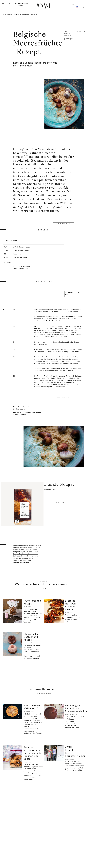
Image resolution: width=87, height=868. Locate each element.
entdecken (59, 503)
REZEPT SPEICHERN (64, 224)
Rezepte (11, 14)
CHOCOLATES (12, 4)
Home (5, 14)
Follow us (76, 5)
